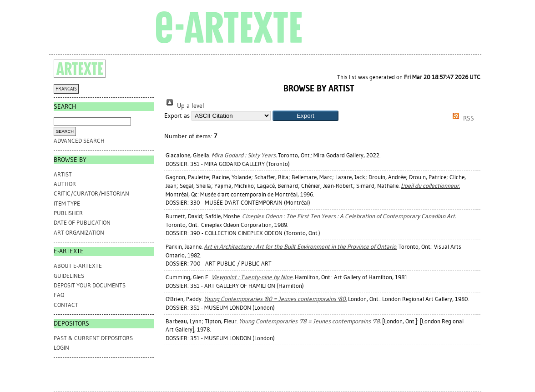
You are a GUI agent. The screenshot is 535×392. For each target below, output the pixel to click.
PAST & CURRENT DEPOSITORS (93, 338)
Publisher (68, 213)
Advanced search (79, 141)
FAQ (59, 295)
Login (61, 348)
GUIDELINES (69, 276)
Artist (63, 174)
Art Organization (79, 233)
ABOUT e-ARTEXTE (78, 266)
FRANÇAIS (66, 89)
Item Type (67, 204)
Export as (177, 116)
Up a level (184, 106)
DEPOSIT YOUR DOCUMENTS (90, 285)
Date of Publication (82, 223)
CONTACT (66, 305)
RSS (462, 118)
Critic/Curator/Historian (91, 193)
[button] (305, 116)
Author (65, 184)
